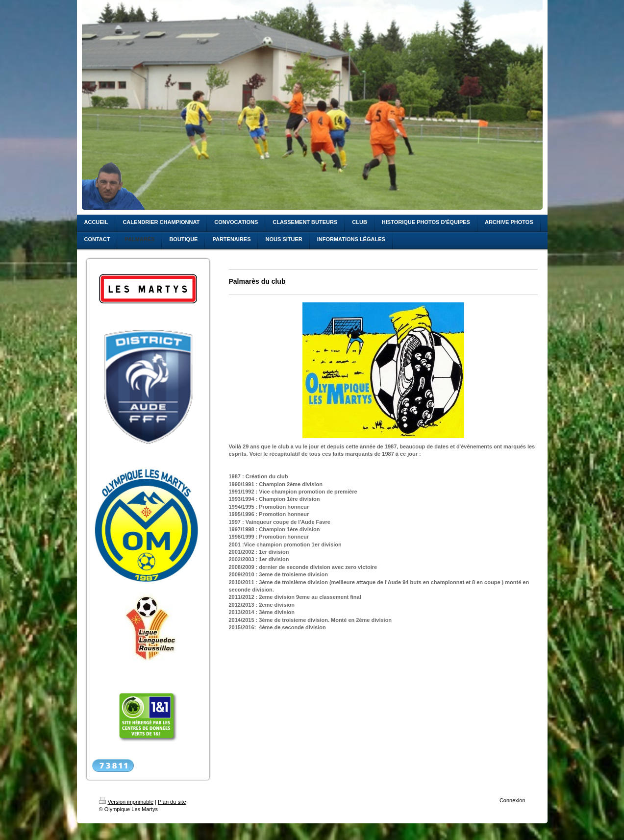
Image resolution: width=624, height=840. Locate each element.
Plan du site (172, 802)
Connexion (512, 800)
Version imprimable (126, 802)
